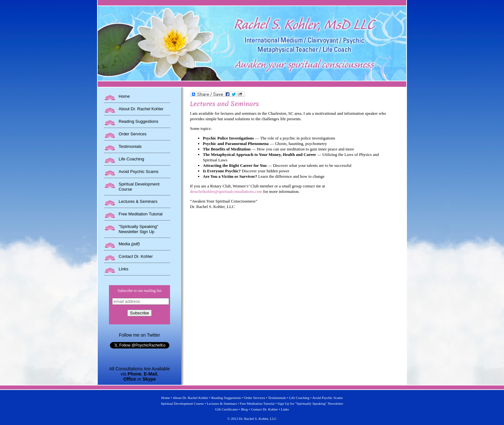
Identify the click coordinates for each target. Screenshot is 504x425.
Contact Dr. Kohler (136, 256)
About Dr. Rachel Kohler (141, 109)
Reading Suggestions (139, 121)
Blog (244, 409)
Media (129, 244)
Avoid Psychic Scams (139, 172)
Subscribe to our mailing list (139, 291)
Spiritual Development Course (182, 403)
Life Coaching (131, 159)
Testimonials (130, 146)
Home (124, 96)
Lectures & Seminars (138, 201)
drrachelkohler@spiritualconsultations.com (226, 191)
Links (123, 269)
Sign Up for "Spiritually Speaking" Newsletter (310, 403)
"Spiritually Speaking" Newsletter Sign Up (138, 229)
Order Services (133, 134)
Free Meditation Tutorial (141, 214)
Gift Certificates (226, 409)
